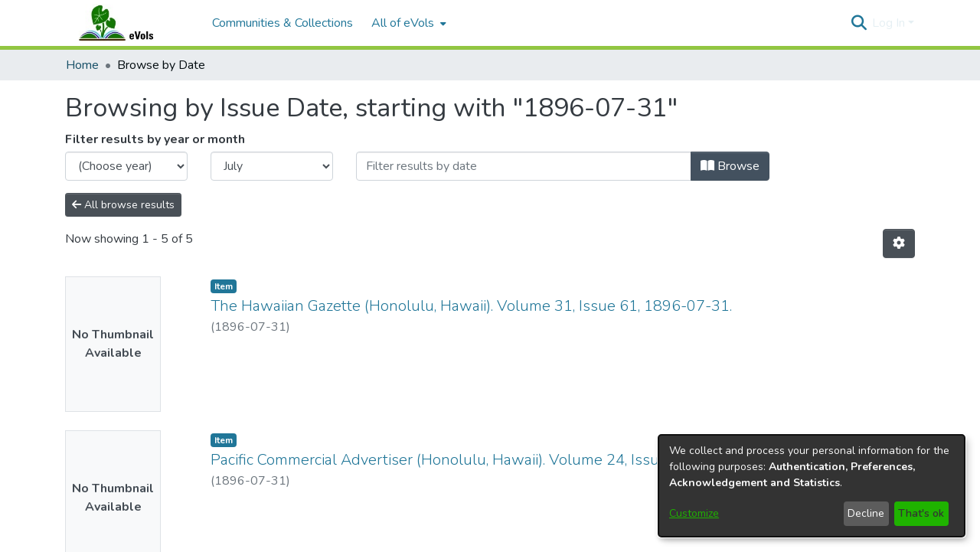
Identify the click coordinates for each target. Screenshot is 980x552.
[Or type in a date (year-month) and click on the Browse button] (524, 166)
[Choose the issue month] (272, 166)
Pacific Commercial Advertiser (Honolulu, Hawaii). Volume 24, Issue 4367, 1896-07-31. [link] (506, 460)
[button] (859, 23)
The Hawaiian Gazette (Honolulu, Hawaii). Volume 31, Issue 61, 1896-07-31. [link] (471, 306)
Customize (694, 513)
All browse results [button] (123, 205)
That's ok (921, 513)
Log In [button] (890, 23)
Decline (866, 513)
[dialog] (812, 486)
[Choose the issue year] (126, 166)
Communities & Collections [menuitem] (283, 23)
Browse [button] (730, 166)
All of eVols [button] (403, 23)
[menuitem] (407, 23)
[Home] (131, 23)
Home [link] (82, 65)
